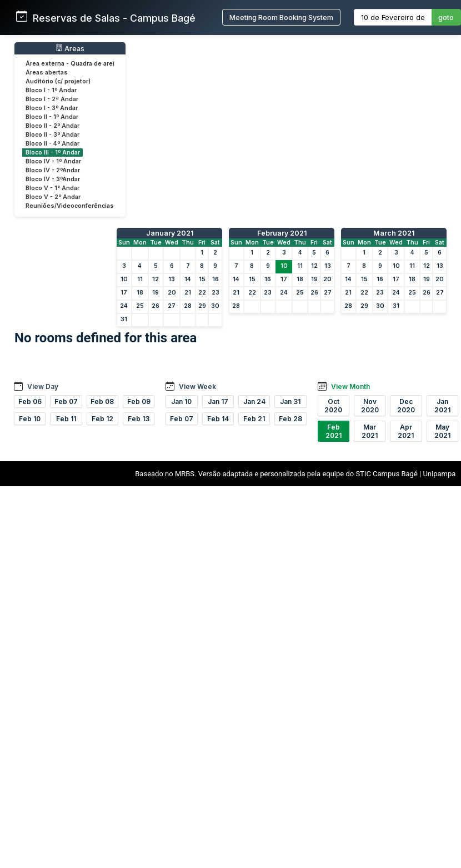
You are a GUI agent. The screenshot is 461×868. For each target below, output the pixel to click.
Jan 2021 (442, 406)
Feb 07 (66, 401)
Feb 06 (30, 401)
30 (215, 306)
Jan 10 (181, 401)
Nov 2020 (370, 406)
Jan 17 (218, 401)
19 (156, 293)
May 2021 (442, 431)
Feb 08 (102, 401)
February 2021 (282, 233)
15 (202, 279)
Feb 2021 (334, 431)
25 (140, 306)
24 (124, 306)
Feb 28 (290, 419)
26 (156, 306)
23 (216, 293)
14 (188, 279)
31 (124, 319)
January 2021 (170, 233)
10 (124, 279)
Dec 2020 (406, 406)
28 (188, 306)
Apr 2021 (406, 431)
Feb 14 (218, 419)
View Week (197, 386)
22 (202, 293)
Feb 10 (30, 419)
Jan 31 (290, 401)
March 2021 (394, 233)
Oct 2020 (333, 406)
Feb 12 (102, 419)
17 (124, 293)
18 (140, 293)
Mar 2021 (370, 431)
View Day (43, 386)
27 (172, 306)
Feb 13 (139, 419)
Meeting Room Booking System (281, 18)
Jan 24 (254, 401)
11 (140, 279)
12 (156, 279)
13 (172, 279)
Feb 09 (139, 401)
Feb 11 (66, 419)
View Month (350, 386)
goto (446, 18)
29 (202, 306)
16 (216, 279)
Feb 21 (254, 419)
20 (172, 293)
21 (188, 293)
